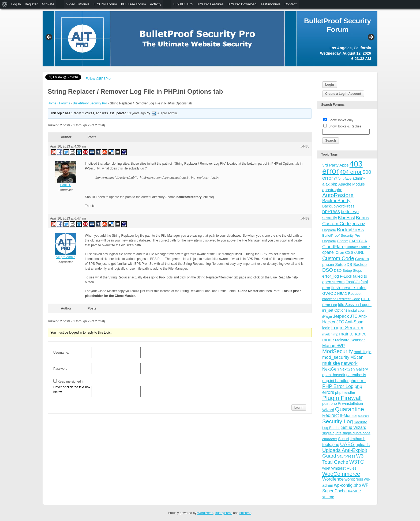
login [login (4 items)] (326, 328)
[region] (210, 39)
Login (330, 85)
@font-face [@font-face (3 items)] (343, 178)
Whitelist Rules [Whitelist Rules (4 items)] (344, 468)
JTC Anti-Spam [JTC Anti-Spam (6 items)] (350, 322)
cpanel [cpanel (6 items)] (328, 252)
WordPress (205, 513)
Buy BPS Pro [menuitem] (183, 4)
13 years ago (136, 113)
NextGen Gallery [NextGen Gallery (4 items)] (354, 369)
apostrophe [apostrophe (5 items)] (332, 190)
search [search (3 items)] (363, 416)
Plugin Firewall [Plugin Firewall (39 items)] (342, 398)
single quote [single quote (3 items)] (332, 433)
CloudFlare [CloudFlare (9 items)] (333, 247)
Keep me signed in (71, 382)
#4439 (305, 218)
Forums (65, 103)
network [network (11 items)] (349, 363)
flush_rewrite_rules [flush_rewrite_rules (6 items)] (349, 288)
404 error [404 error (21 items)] (351, 172)
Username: (61, 353)
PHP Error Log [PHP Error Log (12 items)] (338, 386)
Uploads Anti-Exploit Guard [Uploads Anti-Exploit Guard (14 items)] (345, 453)
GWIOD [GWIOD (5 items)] (329, 293)
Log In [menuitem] (16, 4)
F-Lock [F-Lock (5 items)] (346, 276)
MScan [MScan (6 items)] (357, 357)
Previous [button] (49, 37)
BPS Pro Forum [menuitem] (105, 4)
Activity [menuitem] (156, 4)
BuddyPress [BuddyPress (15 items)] (350, 230)
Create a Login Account (343, 94)
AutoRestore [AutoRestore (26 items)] (338, 195)
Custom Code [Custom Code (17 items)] (338, 258)
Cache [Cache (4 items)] (342, 241)
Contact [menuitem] (290, 4)
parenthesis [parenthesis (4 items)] (356, 375)
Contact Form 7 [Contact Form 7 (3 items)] (358, 247)
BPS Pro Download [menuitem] (242, 4)
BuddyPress (224, 513)
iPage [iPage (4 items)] (327, 316)
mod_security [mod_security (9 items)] (336, 357)
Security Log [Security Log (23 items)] (337, 421)
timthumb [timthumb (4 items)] (358, 439)
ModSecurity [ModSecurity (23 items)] (337, 351)
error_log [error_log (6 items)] (331, 276)
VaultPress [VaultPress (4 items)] (346, 456)
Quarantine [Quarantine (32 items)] (350, 409)
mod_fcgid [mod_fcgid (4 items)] (363, 352)
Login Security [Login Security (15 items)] (347, 328)
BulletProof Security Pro (90, 103)
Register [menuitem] (31, 4)
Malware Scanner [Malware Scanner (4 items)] (350, 340)
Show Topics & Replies (345, 126)
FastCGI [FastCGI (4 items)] (353, 282)
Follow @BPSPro (98, 79)
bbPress (245, 513)
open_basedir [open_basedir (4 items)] (334, 375)
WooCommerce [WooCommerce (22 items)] (341, 474)
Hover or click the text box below (72, 390)
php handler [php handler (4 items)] (345, 392)
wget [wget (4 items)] (326, 468)
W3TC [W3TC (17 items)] (357, 462)
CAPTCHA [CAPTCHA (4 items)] (358, 241)
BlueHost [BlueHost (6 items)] (346, 218)
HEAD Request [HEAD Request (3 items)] (349, 294)
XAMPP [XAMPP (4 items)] (354, 491)
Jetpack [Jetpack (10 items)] (341, 316)
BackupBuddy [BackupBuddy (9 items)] (336, 201)
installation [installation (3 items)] (357, 310)
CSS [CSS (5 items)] (349, 252)
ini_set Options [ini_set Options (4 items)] (335, 310)
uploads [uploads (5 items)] (363, 445)
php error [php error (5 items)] (358, 381)
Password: (61, 369)
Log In (299, 407)
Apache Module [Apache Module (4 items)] (352, 184)
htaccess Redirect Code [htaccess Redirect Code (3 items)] (341, 299)
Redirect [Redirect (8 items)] (331, 415)
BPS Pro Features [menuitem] (210, 4)
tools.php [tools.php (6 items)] (331, 445)
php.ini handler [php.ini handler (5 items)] (335, 381)
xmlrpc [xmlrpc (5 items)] (328, 497)
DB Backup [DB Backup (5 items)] (357, 264)
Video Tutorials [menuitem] (78, 4)
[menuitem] (5, 4)
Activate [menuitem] (48, 4)
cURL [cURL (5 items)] (359, 252)
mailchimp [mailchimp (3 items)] (330, 334)
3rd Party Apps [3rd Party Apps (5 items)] (335, 165)
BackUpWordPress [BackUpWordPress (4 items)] (338, 206)
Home (52, 103)
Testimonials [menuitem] (271, 4)
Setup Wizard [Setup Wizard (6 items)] (354, 427)
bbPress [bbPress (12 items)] (331, 212)
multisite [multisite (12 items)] (331, 363)
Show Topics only (341, 120)
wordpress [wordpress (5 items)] (354, 479)
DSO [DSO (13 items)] (328, 270)
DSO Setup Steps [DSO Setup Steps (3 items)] (348, 271)
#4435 (305, 146)
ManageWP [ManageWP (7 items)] (333, 346)
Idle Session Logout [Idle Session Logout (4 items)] (355, 305)
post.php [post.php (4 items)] (330, 403)
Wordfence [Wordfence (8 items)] (333, 479)
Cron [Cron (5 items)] (340, 252)
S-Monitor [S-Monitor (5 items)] (348, 415)
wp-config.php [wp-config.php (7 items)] (347, 485)
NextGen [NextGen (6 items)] (331, 369)
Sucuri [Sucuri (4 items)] (343, 439)
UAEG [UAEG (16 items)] (347, 444)
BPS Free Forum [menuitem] (134, 4)
